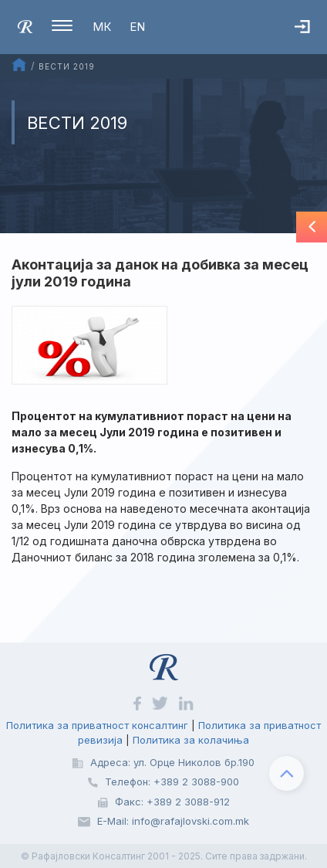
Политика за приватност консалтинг (97, 725)
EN (137, 27)
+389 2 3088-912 (188, 802)
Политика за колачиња (191, 740)
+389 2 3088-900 (196, 782)
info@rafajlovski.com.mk (190, 821)
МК (102, 27)
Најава (311, 35)
